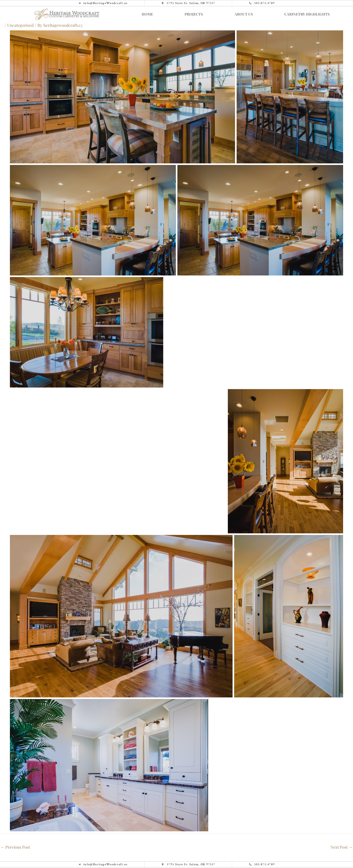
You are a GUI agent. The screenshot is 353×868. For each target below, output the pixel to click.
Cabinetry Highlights (307, 14)
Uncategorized (21, 25)
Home (147, 14)
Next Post (341, 847)
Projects (194, 14)
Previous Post (16, 847)
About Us (244, 14)
